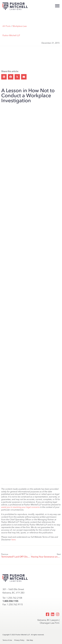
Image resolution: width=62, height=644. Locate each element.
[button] (4, 77)
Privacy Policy (19, 640)
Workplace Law (20, 26)
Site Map (30, 640)
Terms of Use (7, 640)
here (14, 540)
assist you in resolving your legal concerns (20, 507)
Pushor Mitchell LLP (11, 35)
